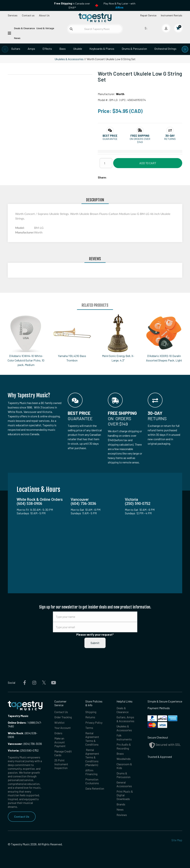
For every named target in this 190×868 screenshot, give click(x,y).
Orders (58, 733)
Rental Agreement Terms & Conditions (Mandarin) (92, 757)
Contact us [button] (28, 15)
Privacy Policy (94, 722)
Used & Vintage (45, 28)
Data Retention (95, 788)
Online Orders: (17, 722)
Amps (31, 49)
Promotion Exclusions (92, 781)
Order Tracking (63, 717)
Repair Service (148, 15)
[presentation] (5, 49)
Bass (63, 49)
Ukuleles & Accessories (69, 59)
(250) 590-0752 (23, 750)
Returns (90, 717)
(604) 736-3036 (25, 744)
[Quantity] (106, 163)
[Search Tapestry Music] (95, 29)
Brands (121, 804)
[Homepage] (95, 17)
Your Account (63, 728)
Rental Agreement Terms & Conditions (92, 739)
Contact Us (22, 816)
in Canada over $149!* (72, 5)
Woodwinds (124, 759)
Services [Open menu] (13, 15)
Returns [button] (170, 139)
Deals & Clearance (24, 28)
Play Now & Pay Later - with (119, 5)
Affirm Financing (91, 772)
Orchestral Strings (165, 49)
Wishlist (59, 722)
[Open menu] (9, 33)
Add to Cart (148, 163)
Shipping (91, 712)
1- (28, 722)
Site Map (177, 840)
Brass (120, 753)
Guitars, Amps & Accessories (125, 719)
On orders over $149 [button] (140, 140)
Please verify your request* (95, 634)
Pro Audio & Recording (124, 746)
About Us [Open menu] (44, 15)
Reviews (122, 815)
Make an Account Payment (60, 742)
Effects (47, 49)
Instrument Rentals (172, 15)
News (17, 38)
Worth (120, 94)
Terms (89, 728)
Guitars (16, 49)
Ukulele (78, 49)
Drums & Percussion (134, 49)
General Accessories (124, 784)
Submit (95, 643)
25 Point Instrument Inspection (61, 764)
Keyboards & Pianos (102, 49)
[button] (110, 136)
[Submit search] (71, 29)
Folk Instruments (124, 737)
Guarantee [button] (110, 139)
